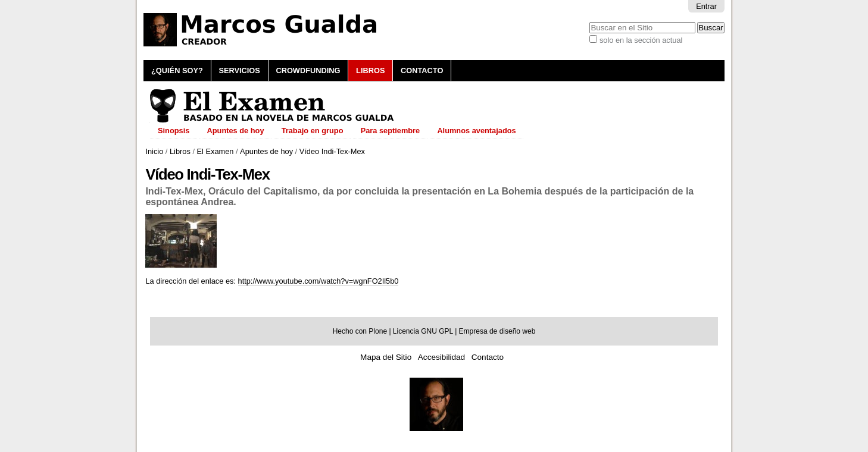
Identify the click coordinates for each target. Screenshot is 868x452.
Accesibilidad (441, 357)
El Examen (216, 151)
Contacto (422, 70)
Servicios (239, 70)
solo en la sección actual (641, 40)
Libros (370, 70)
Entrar (706, 6)
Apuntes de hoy (266, 151)
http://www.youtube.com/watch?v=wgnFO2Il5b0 (319, 281)
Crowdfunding (308, 70)
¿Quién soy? (177, 70)
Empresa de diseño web (497, 331)
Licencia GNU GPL (423, 331)
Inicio (154, 151)
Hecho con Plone (360, 331)
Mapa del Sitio (386, 357)
